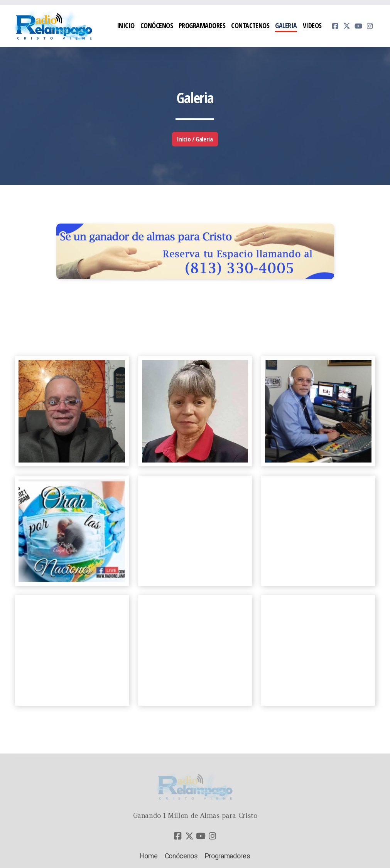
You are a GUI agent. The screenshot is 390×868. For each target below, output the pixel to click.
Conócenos (181, 856)
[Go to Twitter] (347, 26)
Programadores (227, 856)
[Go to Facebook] (335, 26)
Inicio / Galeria (195, 139)
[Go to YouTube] (358, 26)
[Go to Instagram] (370, 26)
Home (149, 856)
